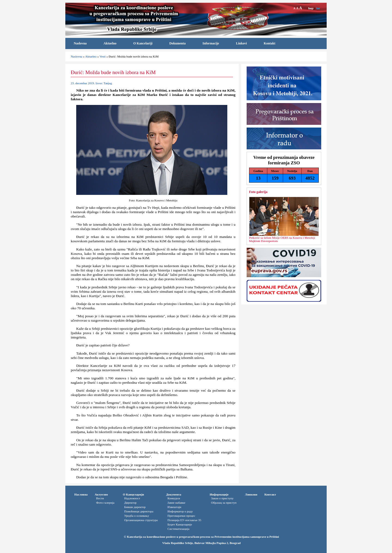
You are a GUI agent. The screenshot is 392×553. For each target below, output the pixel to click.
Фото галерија (105, 503)
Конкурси (174, 498)
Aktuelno (110, 43)
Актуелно (101, 494)
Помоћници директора (139, 511)
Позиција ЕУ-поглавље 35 (184, 520)
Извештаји (174, 507)
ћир (311, 8)
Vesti (102, 56)
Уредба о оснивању (137, 516)
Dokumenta (177, 43)
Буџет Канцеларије (180, 524)
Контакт (270, 494)
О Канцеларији (133, 494)
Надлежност (132, 498)
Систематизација (178, 529)
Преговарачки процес (181, 516)
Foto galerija (258, 192)
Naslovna (80, 43)
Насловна (81, 494)
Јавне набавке (176, 503)
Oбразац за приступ (224, 503)
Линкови (251, 494)
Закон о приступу (222, 498)
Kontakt (270, 43)
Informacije (211, 43)
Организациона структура (141, 520)
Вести (100, 498)
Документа (174, 494)
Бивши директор (135, 507)
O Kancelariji (143, 43)
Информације (219, 494)
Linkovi (241, 43)
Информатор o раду (180, 511)
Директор (130, 503)
